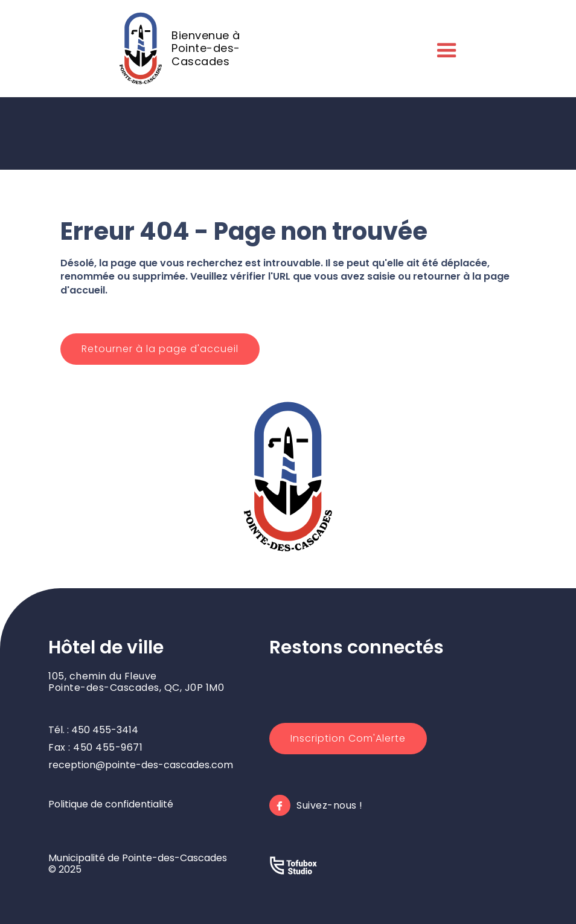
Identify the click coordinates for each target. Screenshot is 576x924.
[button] (444, 48)
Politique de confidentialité (111, 804)
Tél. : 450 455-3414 (93, 730)
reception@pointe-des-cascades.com (141, 765)
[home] (194, 48)
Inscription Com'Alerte (348, 738)
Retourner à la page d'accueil (160, 349)
